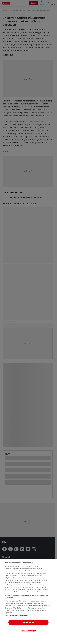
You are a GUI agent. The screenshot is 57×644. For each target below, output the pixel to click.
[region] (28, 601)
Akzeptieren (28, 622)
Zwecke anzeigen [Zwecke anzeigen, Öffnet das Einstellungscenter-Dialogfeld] (28, 631)
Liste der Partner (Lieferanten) (17, 615)
